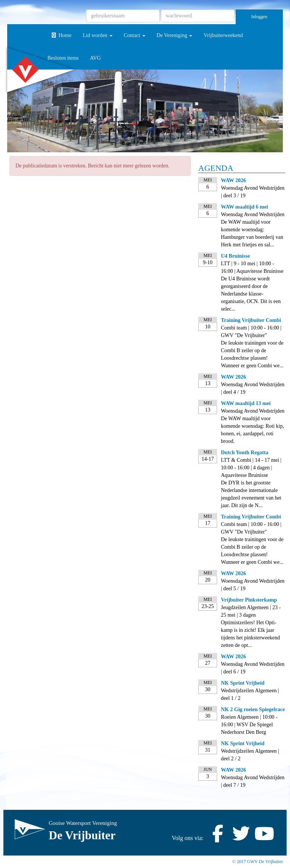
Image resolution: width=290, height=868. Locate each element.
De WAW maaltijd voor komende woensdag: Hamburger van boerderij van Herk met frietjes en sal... (252, 233)
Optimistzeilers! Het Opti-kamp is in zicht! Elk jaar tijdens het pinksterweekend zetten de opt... (250, 634)
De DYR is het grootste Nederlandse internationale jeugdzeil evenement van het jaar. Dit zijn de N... (251, 494)
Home (61, 35)
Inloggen (259, 17)
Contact (135, 35)
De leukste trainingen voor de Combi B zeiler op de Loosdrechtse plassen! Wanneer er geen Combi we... (252, 354)
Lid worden (97, 35)
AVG (95, 58)
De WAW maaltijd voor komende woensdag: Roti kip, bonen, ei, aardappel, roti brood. (252, 430)
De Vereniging (175, 35)
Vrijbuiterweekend (223, 35)
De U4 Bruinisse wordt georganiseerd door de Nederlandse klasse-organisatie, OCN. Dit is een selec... (251, 294)
